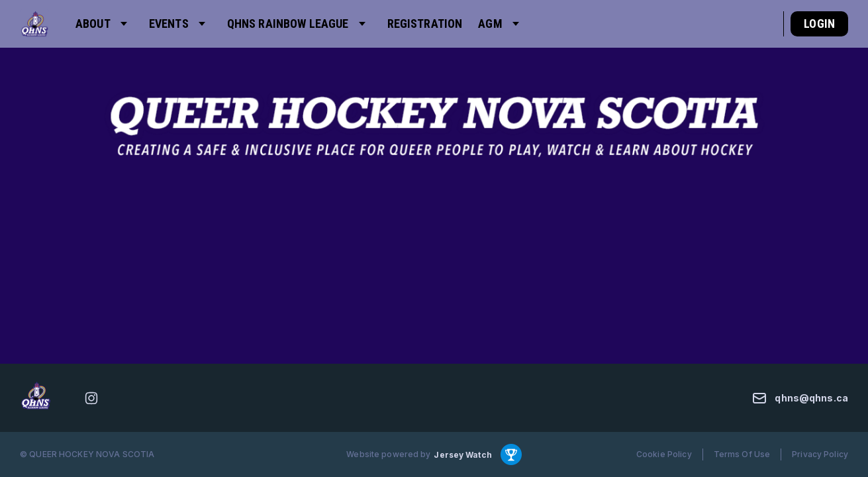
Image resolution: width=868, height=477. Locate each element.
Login (819, 24)
